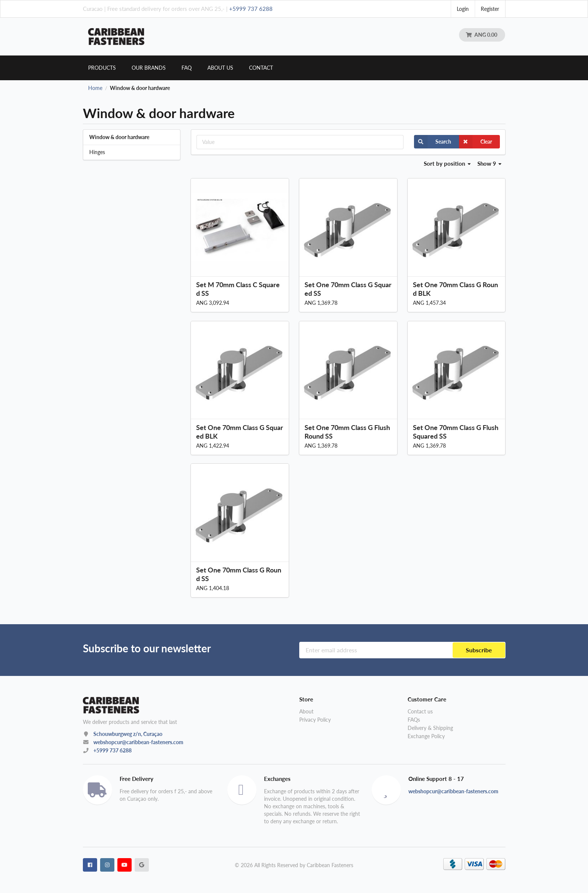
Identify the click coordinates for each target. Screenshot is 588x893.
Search (433, 142)
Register (490, 9)
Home (95, 88)
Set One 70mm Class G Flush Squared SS (456, 432)
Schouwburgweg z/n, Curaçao (128, 734)
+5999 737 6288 (251, 9)
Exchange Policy (426, 736)
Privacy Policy (315, 720)
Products (102, 68)
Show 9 (490, 163)
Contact (261, 68)
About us (220, 68)
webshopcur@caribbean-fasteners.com (138, 742)
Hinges (97, 152)
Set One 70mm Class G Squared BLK (240, 432)
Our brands (149, 68)
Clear (475, 142)
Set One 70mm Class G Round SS (239, 574)
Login (463, 9)
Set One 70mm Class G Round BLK (455, 289)
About (306, 712)
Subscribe (479, 650)
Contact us (420, 712)
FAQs (414, 720)
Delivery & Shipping (430, 728)
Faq (187, 68)
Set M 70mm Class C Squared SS (238, 289)
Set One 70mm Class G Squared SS (348, 289)
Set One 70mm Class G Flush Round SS (347, 432)
